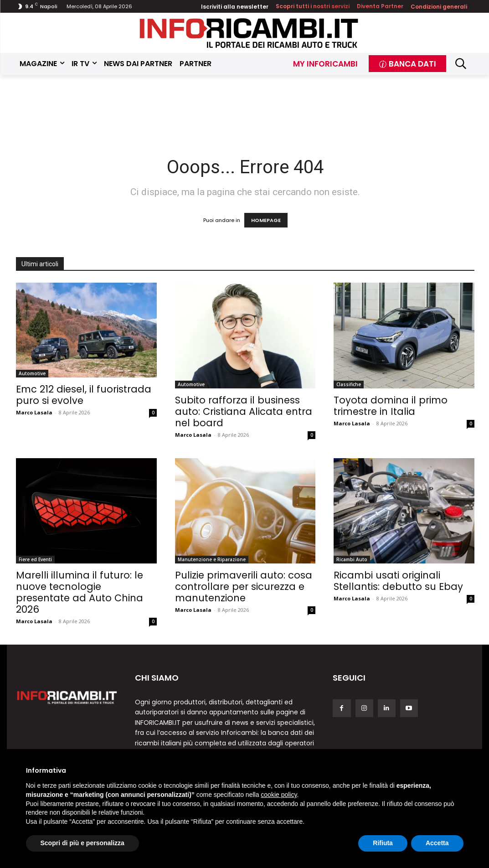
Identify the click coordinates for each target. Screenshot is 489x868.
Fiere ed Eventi (35, 559)
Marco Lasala (34, 412)
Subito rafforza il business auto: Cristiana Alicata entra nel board (244, 411)
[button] (461, 64)
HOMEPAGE (266, 220)
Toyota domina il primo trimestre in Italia (391, 406)
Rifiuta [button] (383, 843)
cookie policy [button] (279, 795)
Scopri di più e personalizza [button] (82, 843)
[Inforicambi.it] (249, 33)
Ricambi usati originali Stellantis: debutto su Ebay (398, 581)
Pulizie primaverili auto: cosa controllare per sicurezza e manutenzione (244, 586)
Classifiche (349, 384)
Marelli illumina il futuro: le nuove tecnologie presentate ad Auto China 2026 (80, 592)
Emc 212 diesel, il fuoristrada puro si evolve (84, 395)
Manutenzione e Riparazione (212, 559)
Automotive (32, 373)
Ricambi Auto (352, 559)
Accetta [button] (437, 843)
